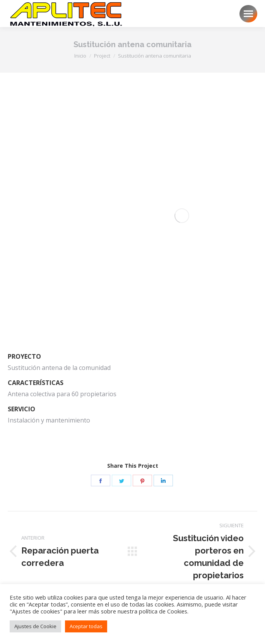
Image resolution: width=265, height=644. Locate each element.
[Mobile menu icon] (248, 14)
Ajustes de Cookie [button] (35, 626)
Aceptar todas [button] (86, 626)
